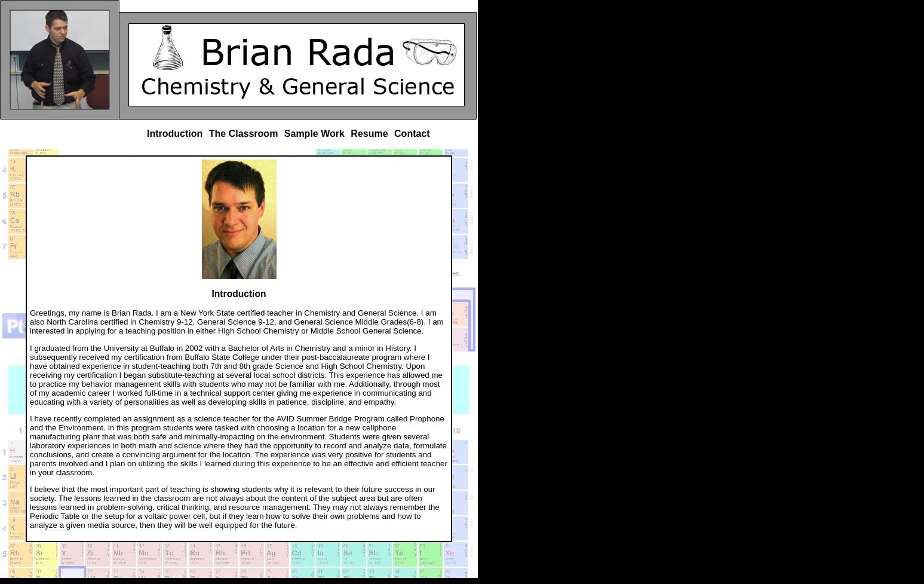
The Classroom (244, 134)
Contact (412, 134)
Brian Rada (60, 60)
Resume (369, 134)
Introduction (175, 134)
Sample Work (314, 134)
